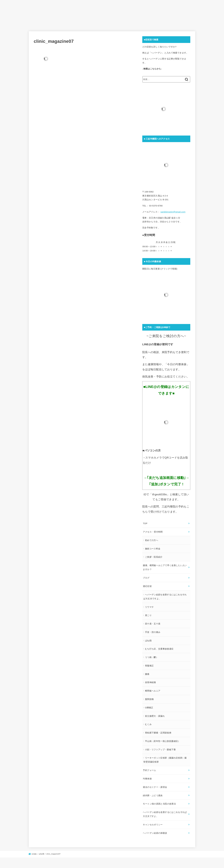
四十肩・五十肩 (153, 623)
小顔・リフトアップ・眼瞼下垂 (160, 748)
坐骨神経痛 (150, 681)
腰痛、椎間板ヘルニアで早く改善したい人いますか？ (165, 567)
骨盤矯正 (149, 665)
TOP (145, 524)
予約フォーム (149, 769)
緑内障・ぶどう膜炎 (153, 793)
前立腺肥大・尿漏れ (155, 715)
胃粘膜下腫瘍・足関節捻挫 (158, 731)
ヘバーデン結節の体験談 (155, 830)
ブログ (146, 577)
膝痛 (147, 673)
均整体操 (147, 777)
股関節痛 (149, 698)
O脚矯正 (149, 706)
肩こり (148, 614)
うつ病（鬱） (151, 656)
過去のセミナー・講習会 (155, 785)
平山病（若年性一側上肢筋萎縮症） (162, 740)
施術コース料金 (153, 549)
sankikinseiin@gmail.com (173, 212)
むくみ (148, 723)
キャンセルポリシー (153, 822)
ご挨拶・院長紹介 (154, 557)
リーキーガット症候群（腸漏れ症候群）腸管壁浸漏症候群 (165, 758)
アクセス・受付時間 (153, 532)
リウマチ (149, 606)
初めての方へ (151, 540)
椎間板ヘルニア (153, 690)
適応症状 (147, 586)
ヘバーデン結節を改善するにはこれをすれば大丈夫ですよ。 (165, 596)
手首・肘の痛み (153, 631)
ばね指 (148, 640)
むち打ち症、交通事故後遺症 (159, 648)
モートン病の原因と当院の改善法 (159, 802)
